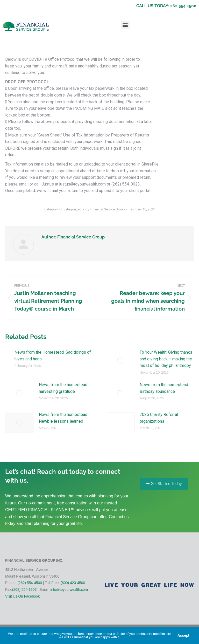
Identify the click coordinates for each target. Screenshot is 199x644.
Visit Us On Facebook (22, 596)
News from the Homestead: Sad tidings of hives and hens (53, 356)
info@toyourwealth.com (69, 590)
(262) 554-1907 (24, 590)
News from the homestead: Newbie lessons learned (63, 418)
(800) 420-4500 (73, 583)
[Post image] (7, 352)
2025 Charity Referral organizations (159, 418)
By (105, 209)
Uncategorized (70, 209)
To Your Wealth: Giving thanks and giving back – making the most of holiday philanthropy (166, 359)
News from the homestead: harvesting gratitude (63, 388)
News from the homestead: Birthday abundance (164, 388)
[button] (125, 25)
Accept (183, 635)
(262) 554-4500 (30, 583)
